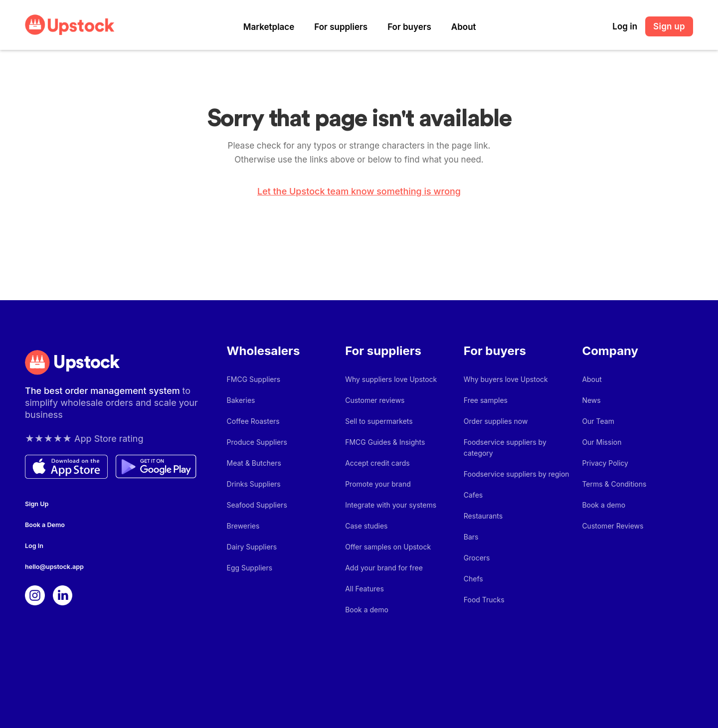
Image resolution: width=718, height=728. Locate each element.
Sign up (669, 26)
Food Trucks (484, 600)
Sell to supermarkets (379, 421)
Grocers (477, 558)
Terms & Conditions (614, 484)
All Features (364, 589)
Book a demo (367, 610)
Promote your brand (378, 484)
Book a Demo (45, 525)
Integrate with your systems (391, 505)
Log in (625, 26)
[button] (269, 27)
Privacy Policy (605, 463)
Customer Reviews (613, 526)
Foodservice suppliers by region (517, 474)
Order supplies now (496, 421)
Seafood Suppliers (257, 505)
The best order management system (104, 391)
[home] (70, 25)
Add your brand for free (384, 568)
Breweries (243, 526)
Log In (34, 546)
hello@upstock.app (54, 567)
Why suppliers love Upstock (391, 379)
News (591, 400)
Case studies (366, 526)
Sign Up (37, 504)
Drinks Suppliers (254, 484)
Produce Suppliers (257, 442)
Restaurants (483, 516)
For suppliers (341, 27)
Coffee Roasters (253, 421)
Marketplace (269, 27)
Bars (471, 537)
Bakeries (241, 400)
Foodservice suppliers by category (505, 448)
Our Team (598, 421)
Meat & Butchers (254, 463)
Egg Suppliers (250, 568)
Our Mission (602, 442)
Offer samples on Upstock (388, 547)
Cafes (473, 495)
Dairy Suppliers (252, 547)
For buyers (409, 27)
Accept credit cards (377, 463)
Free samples (486, 400)
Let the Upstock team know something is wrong (359, 191)
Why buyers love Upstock (506, 379)
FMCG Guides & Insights (385, 442)
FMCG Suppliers (254, 379)
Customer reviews (375, 400)
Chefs (473, 579)
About (464, 27)
